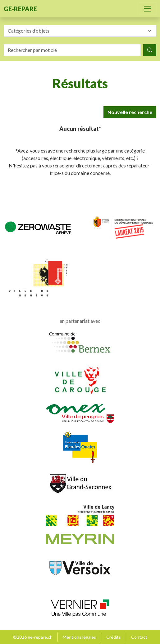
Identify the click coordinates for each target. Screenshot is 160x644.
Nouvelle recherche (130, 112)
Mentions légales (79, 637)
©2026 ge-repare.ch (33, 637)
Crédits (114, 637)
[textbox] (76, 31)
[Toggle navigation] (148, 9)
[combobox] (80, 31)
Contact (139, 637)
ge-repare (20, 9)
